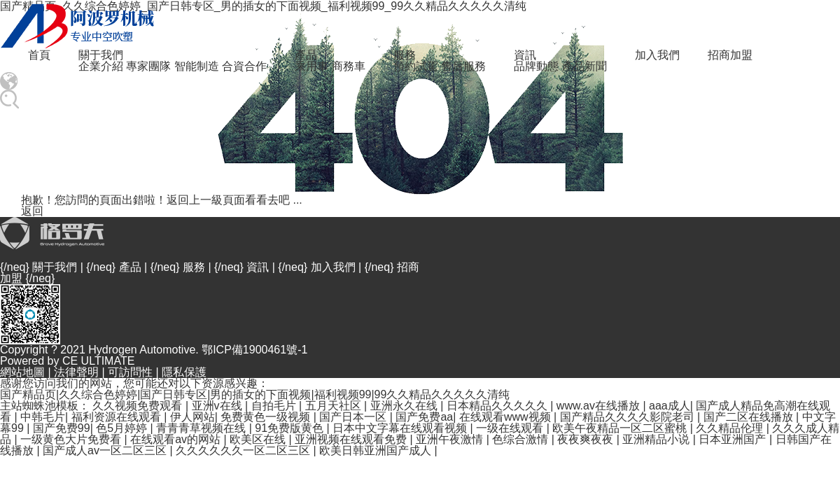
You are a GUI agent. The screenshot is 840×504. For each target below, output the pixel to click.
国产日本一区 (354, 417)
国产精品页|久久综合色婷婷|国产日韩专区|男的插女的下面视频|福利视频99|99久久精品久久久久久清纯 (255, 394)
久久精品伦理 (731, 428)
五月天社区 (335, 406)
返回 (32, 211)
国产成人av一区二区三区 (106, 450)
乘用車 (311, 66)
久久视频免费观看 (139, 406)
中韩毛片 (43, 417)
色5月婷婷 (123, 428)
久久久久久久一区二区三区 (244, 450)
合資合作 (244, 66)
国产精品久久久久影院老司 (629, 417)
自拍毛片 (275, 406)
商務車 (349, 66)
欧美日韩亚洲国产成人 (377, 450)
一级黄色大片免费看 (72, 439)
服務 (405, 55)
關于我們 (101, 55)
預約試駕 (416, 66)
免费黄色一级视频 (267, 417)
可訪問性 (130, 372)
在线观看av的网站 (177, 439)
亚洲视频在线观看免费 (352, 439)
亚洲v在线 (218, 406)
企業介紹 (101, 66)
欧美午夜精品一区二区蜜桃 (621, 428)
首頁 (39, 55)
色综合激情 (521, 439)
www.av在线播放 (600, 406)
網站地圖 (22, 372)
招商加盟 (730, 55)
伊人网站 (192, 417)
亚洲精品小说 (657, 439)
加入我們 (657, 55)
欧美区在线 (259, 439)
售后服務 (463, 66)
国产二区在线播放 (750, 417)
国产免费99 (62, 428)
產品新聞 (584, 66)
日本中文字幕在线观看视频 (401, 428)
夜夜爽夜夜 (587, 439)
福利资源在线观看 (118, 417)
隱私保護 (184, 372)
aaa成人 (670, 406)
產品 (306, 55)
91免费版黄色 (290, 428)
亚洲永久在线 (405, 406)
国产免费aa (424, 417)
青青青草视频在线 (202, 428)
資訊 (525, 55)
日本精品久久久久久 (498, 406)
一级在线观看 (511, 428)
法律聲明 (76, 372)
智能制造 (197, 66)
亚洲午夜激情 (451, 439)
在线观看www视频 (506, 417)
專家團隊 (148, 66)
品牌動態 (536, 66)
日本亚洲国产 (734, 439)
